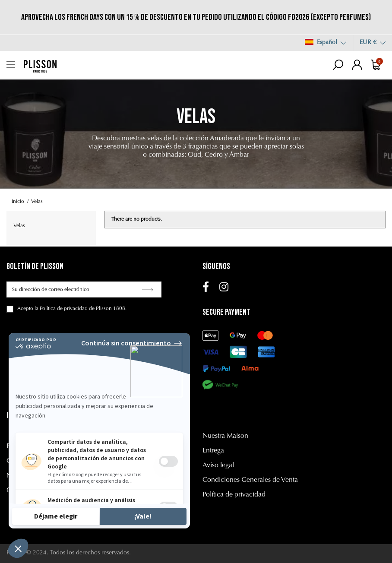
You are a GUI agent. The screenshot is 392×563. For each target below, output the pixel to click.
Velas (19, 226)
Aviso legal (218, 465)
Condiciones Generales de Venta (250, 480)
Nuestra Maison (225, 436)
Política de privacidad (234, 495)
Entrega (213, 451)
